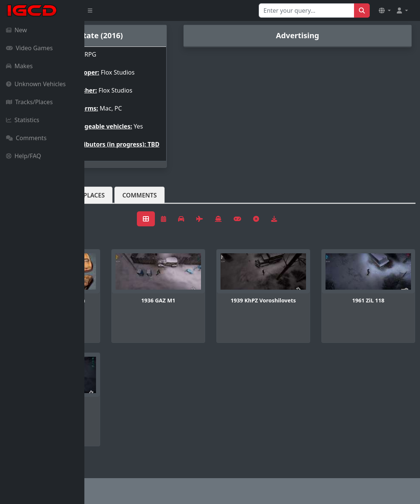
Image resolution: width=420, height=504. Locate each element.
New (16, 30)
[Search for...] (307, 10)
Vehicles (112, 207)
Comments (26, 138)
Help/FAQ (24, 156)
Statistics (23, 120)
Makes (19, 66)
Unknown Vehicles (36, 84)
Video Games (29, 48)
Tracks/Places (29, 102)
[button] (385, 10)
